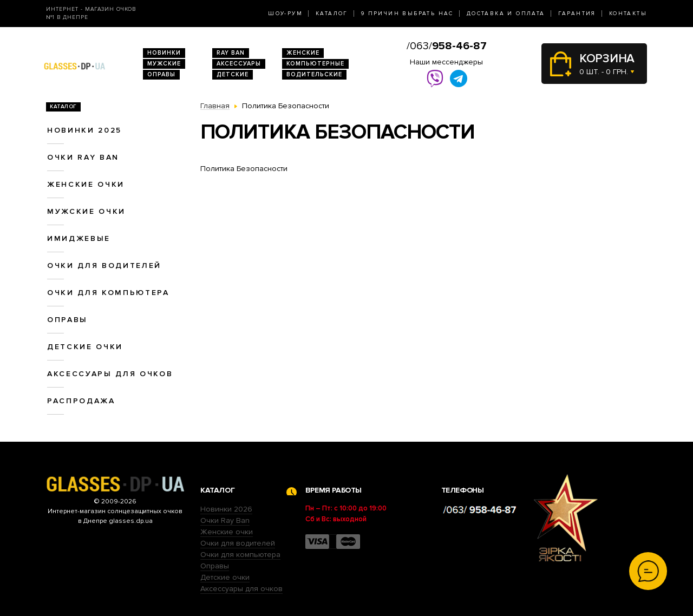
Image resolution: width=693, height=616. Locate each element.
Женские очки (86, 184)
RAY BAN (231, 53)
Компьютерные (315, 64)
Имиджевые (79, 238)
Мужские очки (86, 211)
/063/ (447, 46)
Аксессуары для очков (110, 374)
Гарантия (577, 14)
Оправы (161, 74)
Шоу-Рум (285, 14)
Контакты (628, 14)
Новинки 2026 (226, 509)
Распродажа (81, 401)
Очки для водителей (104, 266)
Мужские (164, 64)
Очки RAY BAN (83, 157)
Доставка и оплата (506, 14)
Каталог (332, 14)
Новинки (164, 53)
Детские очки (85, 347)
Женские (303, 53)
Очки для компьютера (108, 293)
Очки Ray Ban (225, 520)
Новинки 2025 (84, 130)
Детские (233, 74)
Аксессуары (239, 64)
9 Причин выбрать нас (407, 14)
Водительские (314, 74)
